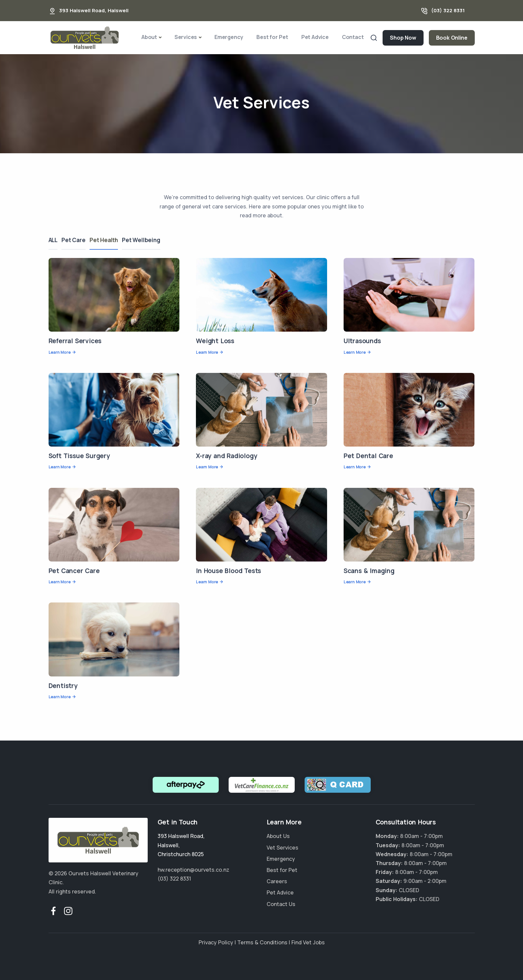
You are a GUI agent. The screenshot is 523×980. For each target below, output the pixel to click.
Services (186, 37)
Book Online (452, 38)
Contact (353, 37)
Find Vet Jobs (308, 942)
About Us (278, 836)
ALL (53, 240)
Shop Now (403, 38)
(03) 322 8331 (448, 10)
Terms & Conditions (262, 942)
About (149, 37)
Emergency (229, 37)
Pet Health (109, 240)
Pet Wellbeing (149, 240)
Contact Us (281, 904)
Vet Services (282, 848)
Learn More (60, 352)
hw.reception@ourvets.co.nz (193, 870)
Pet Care (76, 240)
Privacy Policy (216, 942)
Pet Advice (315, 37)
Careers (277, 881)
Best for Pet (272, 37)
